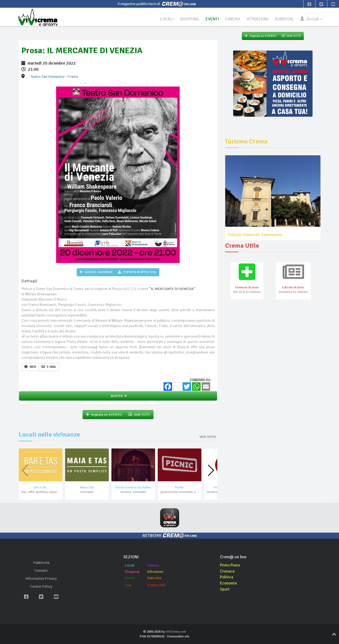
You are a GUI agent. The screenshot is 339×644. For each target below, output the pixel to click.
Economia (229, 583)
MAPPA (118, 396)
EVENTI (212, 19)
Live (128, 585)
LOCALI (166, 19)
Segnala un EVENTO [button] (104, 415)
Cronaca (227, 571)
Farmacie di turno (247, 288)
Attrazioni (155, 572)
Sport (225, 589)
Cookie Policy (41, 587)
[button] (211, 471)
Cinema (153, 565)
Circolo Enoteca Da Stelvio (133, 488)
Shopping (132, 572)
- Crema (54, 77)
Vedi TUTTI (139, 415)
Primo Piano (231, 565)
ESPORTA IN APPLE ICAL (137, 272)
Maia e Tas (87, 488)
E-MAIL (49, 367)
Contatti (41, 571)
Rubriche (154, 578)
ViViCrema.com (176, 632)
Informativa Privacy (41, 579)
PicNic (180, 488)
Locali (130, 565)
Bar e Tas (40, 488)
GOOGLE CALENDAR (96, 272)
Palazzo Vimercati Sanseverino (255, 235)
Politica (227, 577)
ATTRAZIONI (257, 19)
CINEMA (232, 19)
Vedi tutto (208, 437)
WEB (30, 367)
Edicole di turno (293, 288)
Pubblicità (41, 563)
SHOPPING (189, 19)
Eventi (130, 578)
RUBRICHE (284, 19)
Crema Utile (157, 585)
